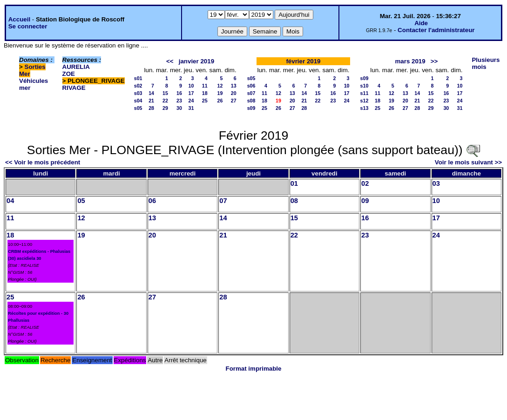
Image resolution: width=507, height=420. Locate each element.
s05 (138, 108)
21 (151, 101)
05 (81, 201)
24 (191, 101)
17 (191, 93)
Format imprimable (254, 369)
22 (165, 101)
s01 (138, 78)
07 (223, 201)
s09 (251, 108)
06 (152, 201)
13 (234, 86)
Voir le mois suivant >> (468, 162)
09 (365, 201)
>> (434, 61)
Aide (421, 23)
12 (220, 86)
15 (165, 93)
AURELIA (76, 67)
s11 (365, 93)
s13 (365, 108)
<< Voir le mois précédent (43, 162)
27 (234, 101)
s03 (138, 93)
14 (151, 93)
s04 (138, 101)
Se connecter (28, 26)
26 (220, 101)
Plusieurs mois (486, 63)
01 (294, 183)
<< (170, 61)
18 (205, 93)
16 (179, 93)
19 (220, 93)
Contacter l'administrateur (436, 30)
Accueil (19, 19)
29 (165, 108)
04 (10, 201)
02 (365, 183)
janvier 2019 (196, 61)
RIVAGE (74, 88)
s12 (365, 101)
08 (294, 201)
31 (191, 108)
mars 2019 (410, 61)
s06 (251, 86)
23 (179, 101)
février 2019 (303, 61)
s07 (251, 93)
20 (234, 93)
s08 (251, 101)
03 (436, 183)
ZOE (69, 74)
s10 (365, 86)
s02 (138, 86)
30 (179, 108)
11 (205, 86)
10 (191, 86)
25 (205, 101)
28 (151, 108)
